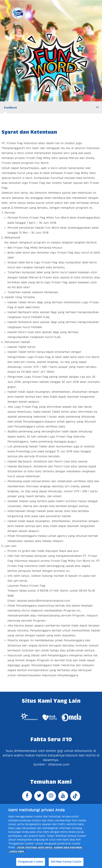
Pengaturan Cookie (31, 862)
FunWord (10, 108)
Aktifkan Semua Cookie (66, 862)
